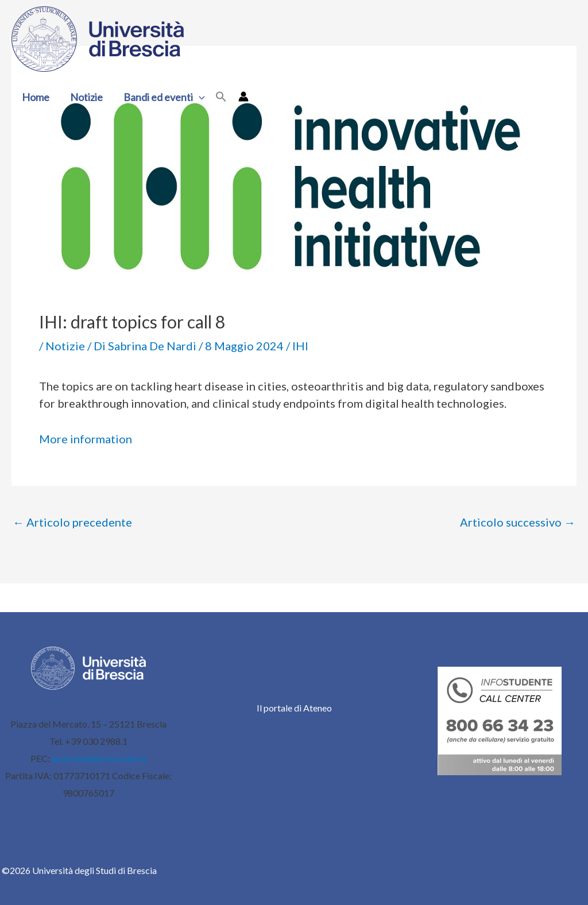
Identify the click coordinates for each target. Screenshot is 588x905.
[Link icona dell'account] (243, 96)
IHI (300, 346)
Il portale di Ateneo (294, 708)
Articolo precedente (72, 522)
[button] (199, 97)
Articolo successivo (518, 522)
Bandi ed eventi (164, 97)
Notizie (86, 97)
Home (36, 97)
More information (86, 439)
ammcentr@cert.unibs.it (99, 758)
